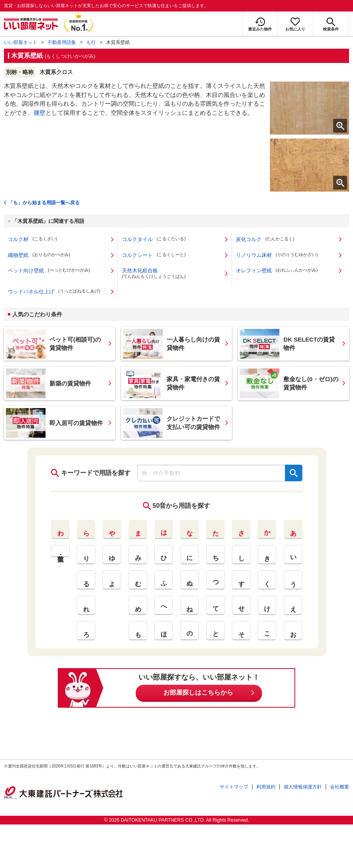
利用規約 (266, 787)
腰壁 (40, 113)
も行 (91, 42)
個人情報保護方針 (303, 787)
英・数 (60, 551)
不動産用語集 (62, 42)
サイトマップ (234, 787)
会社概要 (340, 787)
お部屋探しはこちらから (198, 692)
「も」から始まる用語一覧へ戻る (44, 203)
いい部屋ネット (21, 42)
